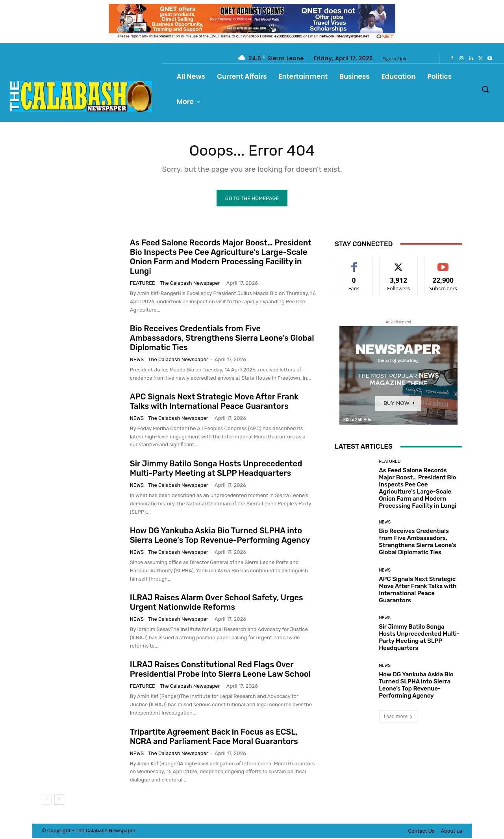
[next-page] (59, 800)
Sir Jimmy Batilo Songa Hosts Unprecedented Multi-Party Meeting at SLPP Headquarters (216, 469)
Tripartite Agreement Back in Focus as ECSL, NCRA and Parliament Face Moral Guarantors (214, 737)
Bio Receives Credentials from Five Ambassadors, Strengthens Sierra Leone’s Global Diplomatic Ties (222, 338)
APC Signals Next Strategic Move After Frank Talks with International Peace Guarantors (214, 402)
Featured (143, 284)
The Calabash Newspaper (190, 284)
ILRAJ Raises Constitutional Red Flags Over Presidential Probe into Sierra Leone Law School (220, 670)
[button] (485, 89)
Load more (399, 717)
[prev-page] (47, 800)
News (137, 360)
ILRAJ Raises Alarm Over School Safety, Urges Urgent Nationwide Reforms (217, 603)
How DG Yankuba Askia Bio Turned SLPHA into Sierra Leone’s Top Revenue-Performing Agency (220, 536)
